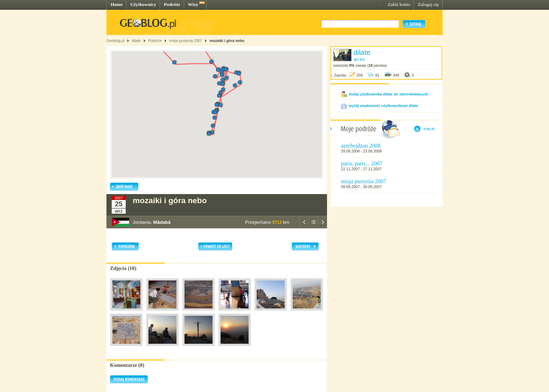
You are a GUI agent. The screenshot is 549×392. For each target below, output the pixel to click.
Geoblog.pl (116, 41)
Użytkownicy (143, 4)
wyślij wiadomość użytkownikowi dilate (384, 106)
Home (117, 4)
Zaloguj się (428, 4)
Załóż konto (399, 4)
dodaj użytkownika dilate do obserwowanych (388, 94)
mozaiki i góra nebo (227, 41)
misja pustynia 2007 (186, 41)
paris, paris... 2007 (362, 163)
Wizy (193, 4)
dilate (136, 41)
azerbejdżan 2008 (361, 146)
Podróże (172, 4)
